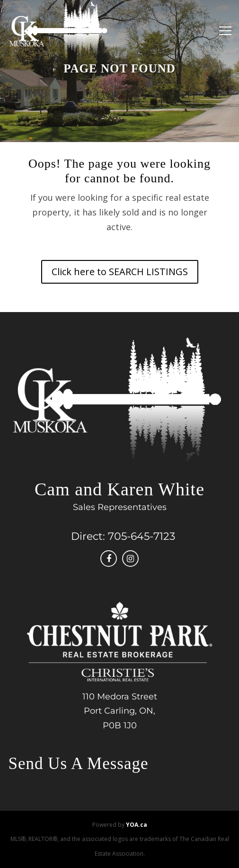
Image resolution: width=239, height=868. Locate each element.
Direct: (88, 536)
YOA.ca (137, 825)
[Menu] (223, 31)
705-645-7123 (142, 536)
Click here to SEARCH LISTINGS (120, 272)
